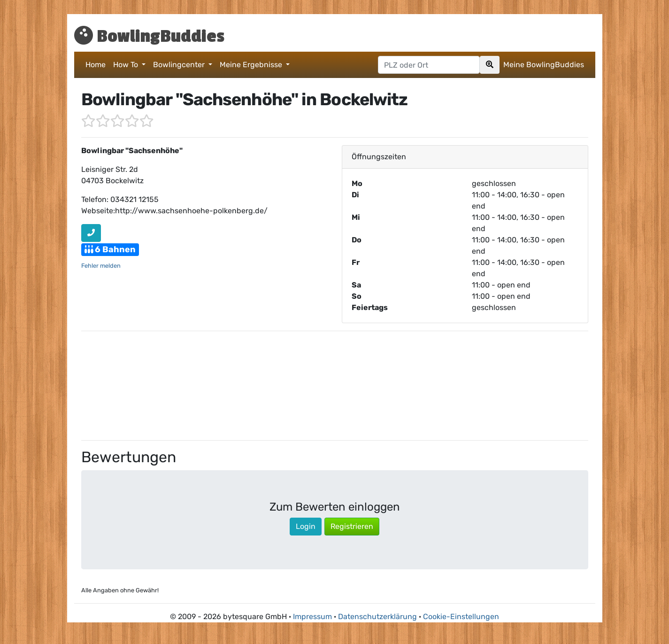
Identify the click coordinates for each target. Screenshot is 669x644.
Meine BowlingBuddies (544, 65)
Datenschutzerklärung (377, 617)
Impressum (312, 617)
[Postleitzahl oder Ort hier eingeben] (429, 65)
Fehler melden (101, 266)
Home (96, 65)
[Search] (490, 65)
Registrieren (352, 526)
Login (306, 526)
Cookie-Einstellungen (461, 617)
